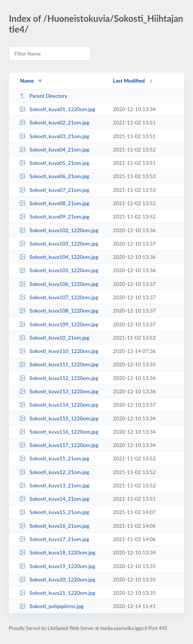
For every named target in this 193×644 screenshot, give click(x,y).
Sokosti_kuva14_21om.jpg (54, 499)
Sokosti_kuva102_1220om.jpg (59, 230)
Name (27, 81)
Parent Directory (43, 96)
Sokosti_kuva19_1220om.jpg (57, 566)
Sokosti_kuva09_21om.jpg (54, 216)
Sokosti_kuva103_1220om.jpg (59, 243)
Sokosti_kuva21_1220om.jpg (57, 593)
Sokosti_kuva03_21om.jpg (54, 136)
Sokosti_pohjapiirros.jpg (51, 606)
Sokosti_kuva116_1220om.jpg (59, 432)
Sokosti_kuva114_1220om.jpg (59, 405)
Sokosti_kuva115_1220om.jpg (59, 418)
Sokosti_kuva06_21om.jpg (54, 176)
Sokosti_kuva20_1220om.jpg (57, 579)
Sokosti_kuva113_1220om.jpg (59, 391)
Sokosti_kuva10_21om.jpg (54, 338)
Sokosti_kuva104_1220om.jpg (59, 257)
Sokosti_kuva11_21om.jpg (54, 458)
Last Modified (129, 81)
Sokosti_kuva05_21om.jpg (54, 163)
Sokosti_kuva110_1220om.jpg (59, 351)
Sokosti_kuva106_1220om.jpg (59, 284)
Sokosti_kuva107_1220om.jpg (59, 297)
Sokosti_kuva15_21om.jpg (54, 512)
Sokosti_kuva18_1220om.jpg (57, 552)
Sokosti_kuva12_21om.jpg (54, 472)
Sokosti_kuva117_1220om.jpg (59, 445)
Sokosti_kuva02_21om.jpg (54, 122)
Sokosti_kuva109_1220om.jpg (59, 324)
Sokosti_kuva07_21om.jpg (54, 190)
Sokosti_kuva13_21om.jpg (54, 485)
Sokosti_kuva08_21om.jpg (54, 203)
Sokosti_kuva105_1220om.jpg (59, 270)
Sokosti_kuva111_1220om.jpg (59, 364)
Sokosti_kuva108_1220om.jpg (59, 311)
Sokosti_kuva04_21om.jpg (54, 149)
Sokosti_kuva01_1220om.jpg (57, 109)
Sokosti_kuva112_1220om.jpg (59, 378)
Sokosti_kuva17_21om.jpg (54, 539)
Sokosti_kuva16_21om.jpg (54, 526)
